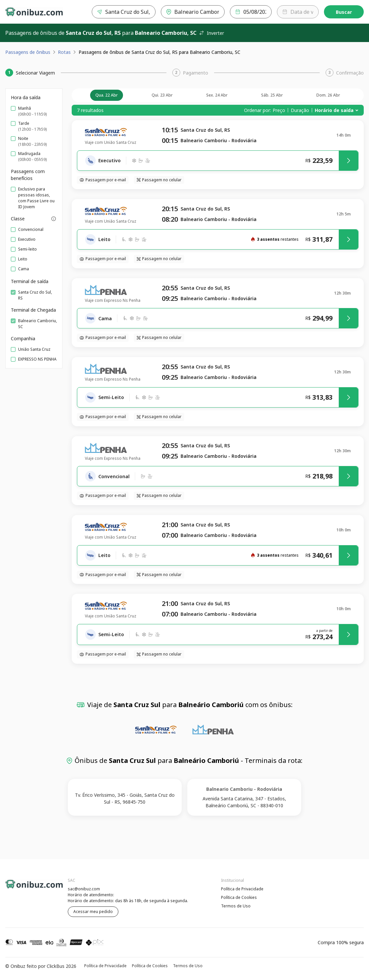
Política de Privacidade (242, 889)
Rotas (64, 52)
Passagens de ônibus (28, 52)
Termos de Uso (236, 906)
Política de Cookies (239, 897)
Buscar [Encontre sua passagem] (344, 12)
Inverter (211, 33)
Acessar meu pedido (93, 912)
